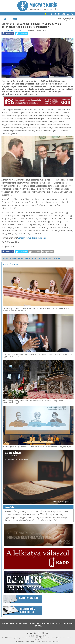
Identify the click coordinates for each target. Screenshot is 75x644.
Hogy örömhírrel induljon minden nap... (17, 456)
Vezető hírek (11, 264)
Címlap (5, 624)
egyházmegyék (19, 517)
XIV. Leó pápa (49, 514)
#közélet (33, 258)
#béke (5, 258)
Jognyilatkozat (38, 641)
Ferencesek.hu (39, 238)
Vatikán (48, 517)
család (38, 511)
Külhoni (32, 624)
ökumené (27, 514)
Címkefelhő (10, 507)
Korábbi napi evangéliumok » (62, 502)
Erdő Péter (64, 511)
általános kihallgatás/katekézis (24, 520)
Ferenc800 (9, 511)
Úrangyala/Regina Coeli (23, 511)
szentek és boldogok (60, 517)
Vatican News (24, 238)
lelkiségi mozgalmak (36, 517)
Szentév (8, 515)
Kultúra (38, 626)
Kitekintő (41, 624)
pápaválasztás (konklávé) (47, 520)
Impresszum (20, 641)
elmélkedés (16, 515)
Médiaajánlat (29, 641)
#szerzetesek (54, 258)
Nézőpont (69, 624)
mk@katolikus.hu (60, 638)
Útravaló (36, 515)
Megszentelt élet (11, 31)
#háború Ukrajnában (19, 258)
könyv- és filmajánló (51, 511)
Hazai (12, 624)
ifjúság (7, 520)
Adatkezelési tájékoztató (52, 641)
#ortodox (43, 258)
